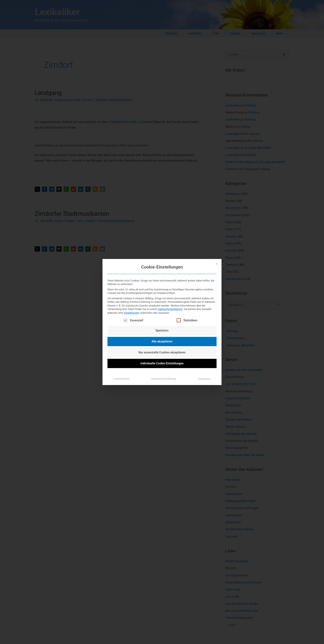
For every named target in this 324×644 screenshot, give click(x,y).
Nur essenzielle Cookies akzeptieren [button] (162, 352)
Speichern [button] (162, 330)
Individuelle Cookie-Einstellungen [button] (162, 363)
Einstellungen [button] (132, 313)
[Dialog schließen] (217, 264)
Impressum (204, 379)
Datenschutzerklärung (170, 309)
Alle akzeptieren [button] (162, 341)
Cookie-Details (122, 379)
